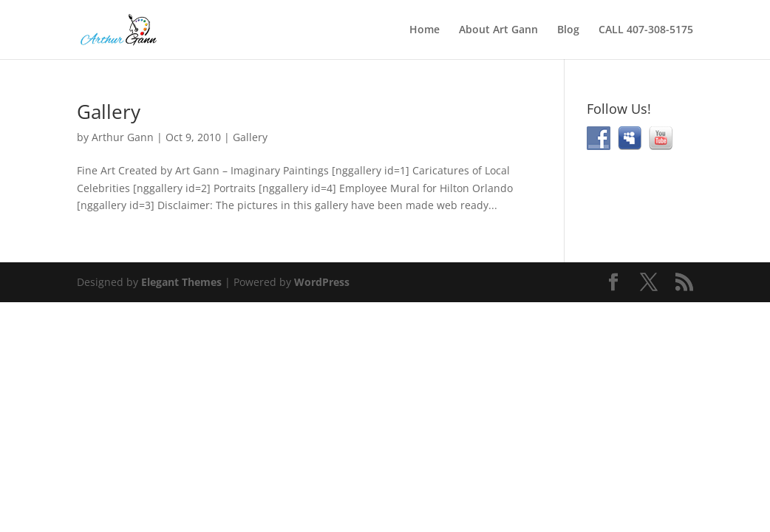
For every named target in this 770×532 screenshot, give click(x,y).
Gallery (109, 112)
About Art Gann (498, 30)
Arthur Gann (123, 137)
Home (425, 30)
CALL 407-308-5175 (646, 30)
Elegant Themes (181, 282)
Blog (568, 30)
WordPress (322, 282)
